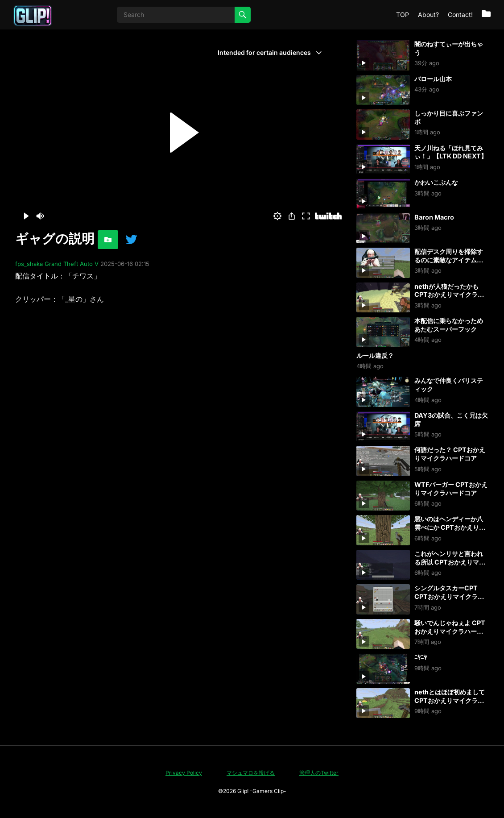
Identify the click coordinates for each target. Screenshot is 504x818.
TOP (403, 15)
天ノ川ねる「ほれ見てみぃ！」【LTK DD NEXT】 (451, 152)
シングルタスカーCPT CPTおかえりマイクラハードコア (449, 596)
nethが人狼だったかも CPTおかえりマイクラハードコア (449, 295)
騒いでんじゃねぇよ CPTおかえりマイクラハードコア (450, 631)
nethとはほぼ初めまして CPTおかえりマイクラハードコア (450, 700)
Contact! (460, 15)
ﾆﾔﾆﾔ (421, 657)
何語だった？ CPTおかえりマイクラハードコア (450, 454)
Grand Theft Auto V (72, 264)
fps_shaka (29, 264)
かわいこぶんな (436, 182)
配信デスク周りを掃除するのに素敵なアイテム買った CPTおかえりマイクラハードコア (450, 264)
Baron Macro (434, 217)
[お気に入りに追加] (108, 240)
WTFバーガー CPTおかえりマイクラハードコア (451, 489)
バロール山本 (433, 79)
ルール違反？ (375, 355)
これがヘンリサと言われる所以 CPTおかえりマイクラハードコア (450, 562)
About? (428, 15)
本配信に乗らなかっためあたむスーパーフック (449, 325)
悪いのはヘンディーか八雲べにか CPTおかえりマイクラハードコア (450, 527)
